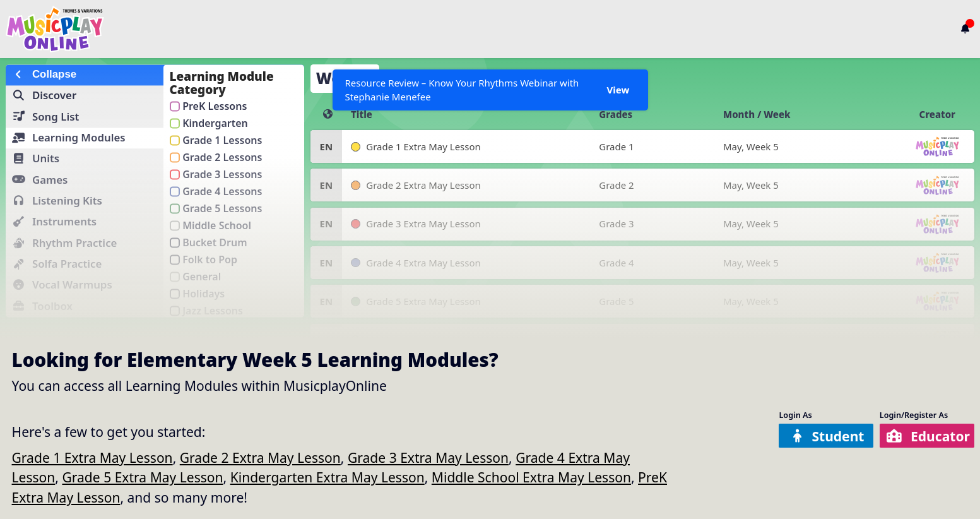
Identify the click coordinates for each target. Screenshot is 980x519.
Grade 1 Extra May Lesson (92, 457)
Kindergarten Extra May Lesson (328, 477)
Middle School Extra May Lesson (531, 477)
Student (828, 436)
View (618, 90)
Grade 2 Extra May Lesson (260, 457)
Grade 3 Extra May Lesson (428, 457)
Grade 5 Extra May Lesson (142, 477)
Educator (928, 436)
